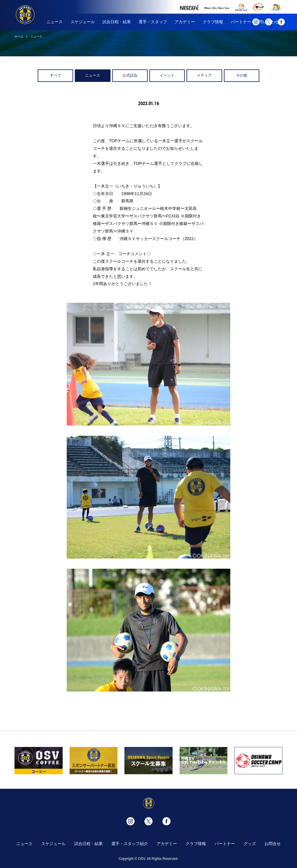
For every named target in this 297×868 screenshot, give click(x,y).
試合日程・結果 (117, 22)
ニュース (55, 22)
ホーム (19, 36)
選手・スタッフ (153, 22)
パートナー (241, 22)
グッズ (250, 844)
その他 (241, 75)
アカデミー (185, 22)
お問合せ (273, 844)
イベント (167, 75)
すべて (56, 75)
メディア (204, 75)
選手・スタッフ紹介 (130, 844)
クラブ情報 (213, 22)
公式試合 (130, 75)
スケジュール (83, 22)
